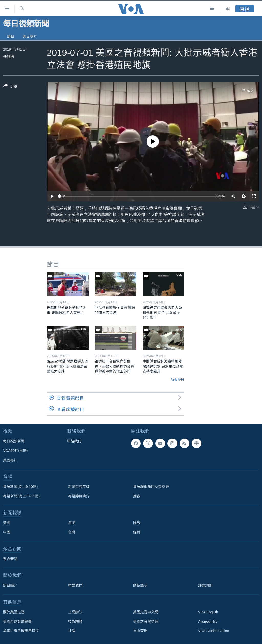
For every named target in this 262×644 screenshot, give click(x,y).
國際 (137, 523)
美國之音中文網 (146, 612)
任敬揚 (8, 57)
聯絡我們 (74, 441)
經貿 (137, 532)
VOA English (208, 612)
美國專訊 (10, 460)
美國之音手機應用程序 (21, 631)
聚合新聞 (10, 559)
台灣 (72, 532)
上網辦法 (75, 612)
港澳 (72, 523)
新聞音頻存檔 (79, 487)
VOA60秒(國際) (15, 451)
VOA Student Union (214, 631)
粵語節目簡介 (79, 496)
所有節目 (178, 379)
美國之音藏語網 (146, 621)
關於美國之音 (14, 612)
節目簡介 (30, 36)
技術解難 (75, 621)
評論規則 (205, 585)
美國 (7, 523)
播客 (137, 496)
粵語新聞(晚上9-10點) (20, 487)
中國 (7, 532)
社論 (72, 631)
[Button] (10, 87)
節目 (11, 36)
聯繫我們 (75, 585)
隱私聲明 (140, 585)
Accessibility (208, 621)
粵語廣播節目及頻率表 (151, 487)
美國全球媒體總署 (17, 621)
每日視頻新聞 (14, 441)
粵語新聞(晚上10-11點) (21, 496)
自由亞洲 (140, 631)
